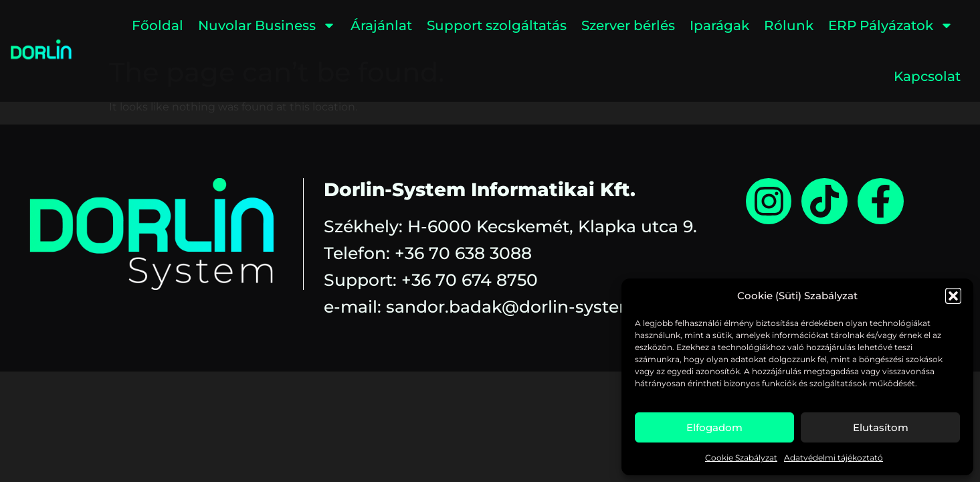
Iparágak (719, 25)
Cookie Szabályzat (741, 458)
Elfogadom (714, 427)
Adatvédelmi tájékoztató (834, 458)
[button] (953, 296)
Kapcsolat (927, 76)
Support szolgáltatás (497, 25)
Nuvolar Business (267, 25)
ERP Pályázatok (891, 25)
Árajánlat (381, 25)
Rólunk (789, 25)
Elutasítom (881, 427)
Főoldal (158, 25)
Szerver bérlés (628, 25)
